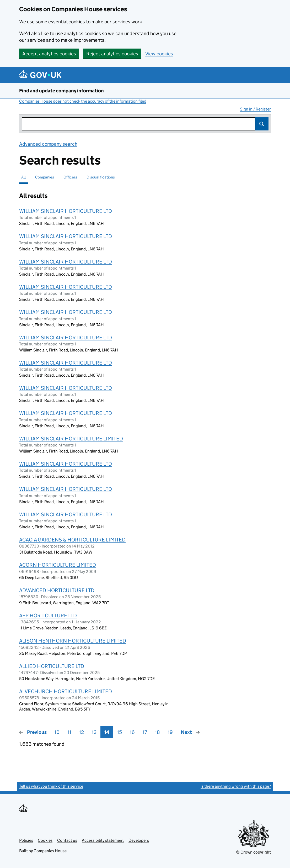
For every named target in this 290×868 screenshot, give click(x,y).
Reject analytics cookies (112, 54)
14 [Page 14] (107, 732)
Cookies (45, 840)
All (23, 177)
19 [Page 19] (170, 732)
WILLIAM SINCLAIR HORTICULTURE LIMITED (71, 439)
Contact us (67, 840)
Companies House (50, 851)
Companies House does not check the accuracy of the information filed (83, 101)
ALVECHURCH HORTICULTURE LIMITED (66, 691)
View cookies (159, 54)
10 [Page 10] (57, 732)
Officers (70, 177)
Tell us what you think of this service (51, 786)
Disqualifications (101, 177)
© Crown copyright (253, 852)
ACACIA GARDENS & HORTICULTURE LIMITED (72, 540)
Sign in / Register (255, 109)
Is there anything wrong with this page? (236, 786)
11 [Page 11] (69, 732)
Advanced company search (48, 144)
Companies (45, 177)
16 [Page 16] (132, 732)
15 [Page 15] (120, 732)
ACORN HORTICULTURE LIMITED (58, 565)
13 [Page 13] (94, 732)
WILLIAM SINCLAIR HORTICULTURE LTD (66, 211)
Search (262, 124)
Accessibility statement (103, 840)
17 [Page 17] (145, 732)
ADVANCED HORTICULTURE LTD (57, 590)
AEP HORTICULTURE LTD (48, 616)
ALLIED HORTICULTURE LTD (52, 666)
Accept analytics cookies (49, 54)
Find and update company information (61, 91)
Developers (139, 840)
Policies (26, 840)
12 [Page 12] (82, 732)
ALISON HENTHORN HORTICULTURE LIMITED (73, 641)
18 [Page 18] (157, 732)
